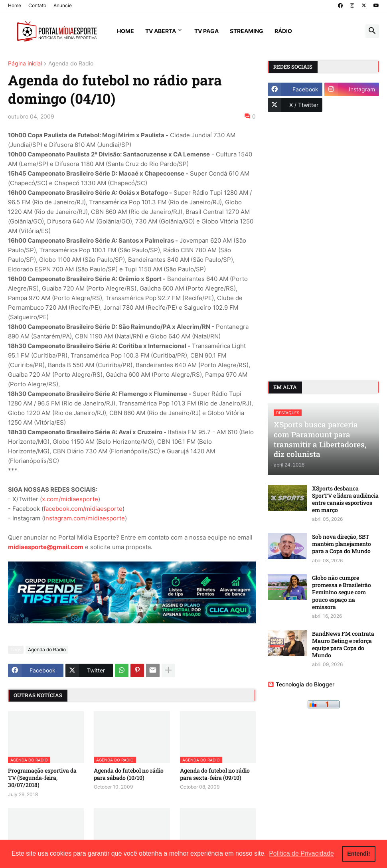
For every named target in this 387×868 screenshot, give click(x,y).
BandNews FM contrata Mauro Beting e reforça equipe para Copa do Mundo (343, 645)
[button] (372, 31)
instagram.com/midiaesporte (84, 518)
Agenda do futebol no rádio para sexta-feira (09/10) (215, 774)
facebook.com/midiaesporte (83, 509)
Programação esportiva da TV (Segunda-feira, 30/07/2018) (42, 778)
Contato (37, 5)
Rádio (283, 31)
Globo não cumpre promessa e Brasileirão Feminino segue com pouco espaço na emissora (342, 592)
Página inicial (25, 64)
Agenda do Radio (71, 64)
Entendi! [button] (359, 854)
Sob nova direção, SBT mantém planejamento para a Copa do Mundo (342, 544)
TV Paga (206, 31)
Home (15, 5)
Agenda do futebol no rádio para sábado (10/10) (129, 774)
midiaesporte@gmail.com (46, 547)
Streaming (247, 31)
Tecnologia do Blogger (301, 684)
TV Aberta (161, 31)
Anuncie (63, 5)
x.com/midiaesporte (70, 499)
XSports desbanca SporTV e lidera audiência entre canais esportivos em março (345, 499)
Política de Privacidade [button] (301, 853)
